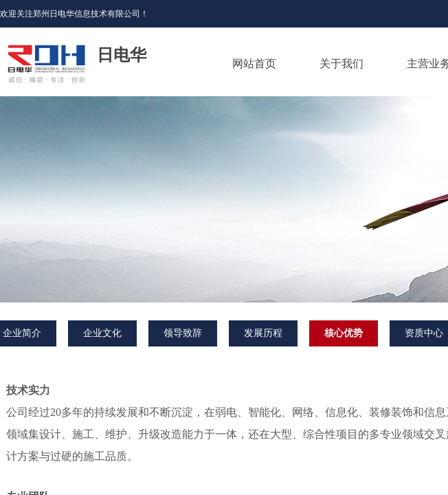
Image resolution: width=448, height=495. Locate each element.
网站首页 (254, 64)
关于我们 (341, 64)
